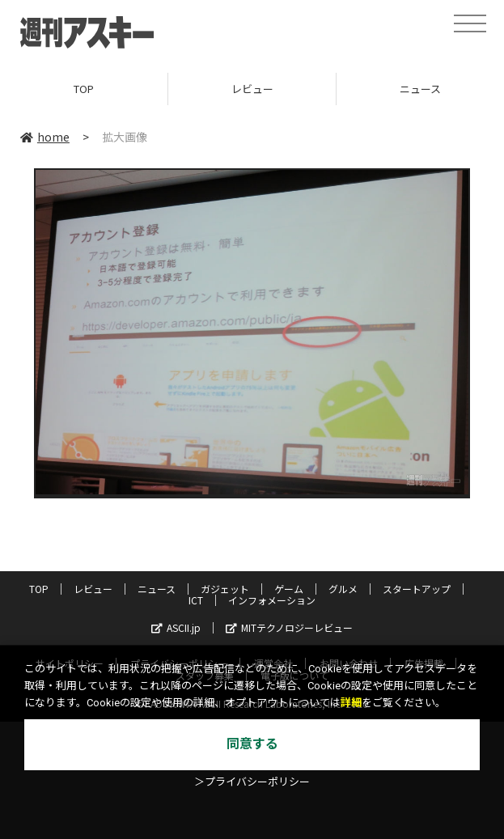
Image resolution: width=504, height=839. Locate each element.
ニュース (157, 589)
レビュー (252, 89)
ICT (196, 600)
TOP (84, 89)
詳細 (351, 703)
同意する (252, 744)
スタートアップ (417, 589)
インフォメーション (272, 600)
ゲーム (289, 589)
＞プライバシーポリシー (252, 782)
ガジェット (225, 589)
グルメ (343, 589)
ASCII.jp (176, 627)
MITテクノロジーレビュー (289, 627)
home (45, 137)
